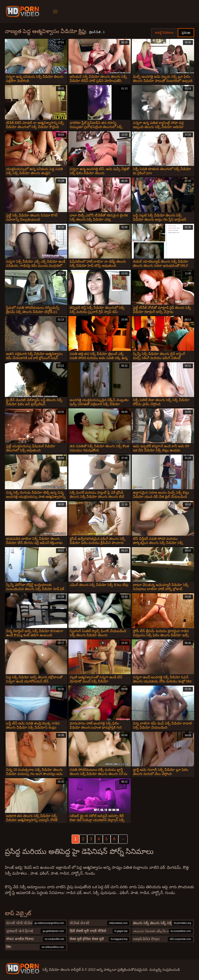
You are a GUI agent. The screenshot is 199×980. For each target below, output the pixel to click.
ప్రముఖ (186, 33)
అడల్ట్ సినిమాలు (164, 33)
